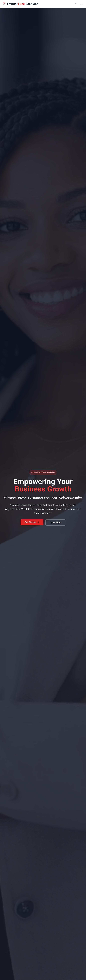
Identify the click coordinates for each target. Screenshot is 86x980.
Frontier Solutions (23, 4)
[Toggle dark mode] (76, 4)
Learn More (55, 522)
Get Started (32, 522)
